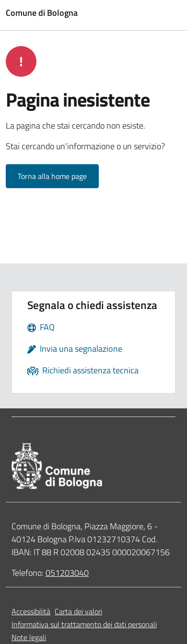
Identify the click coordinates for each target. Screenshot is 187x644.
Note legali (29, 637)
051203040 (67, 573)
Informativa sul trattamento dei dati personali (84, 624)
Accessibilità (31, 611)
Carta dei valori (78, 611)
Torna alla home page (52, 176)
